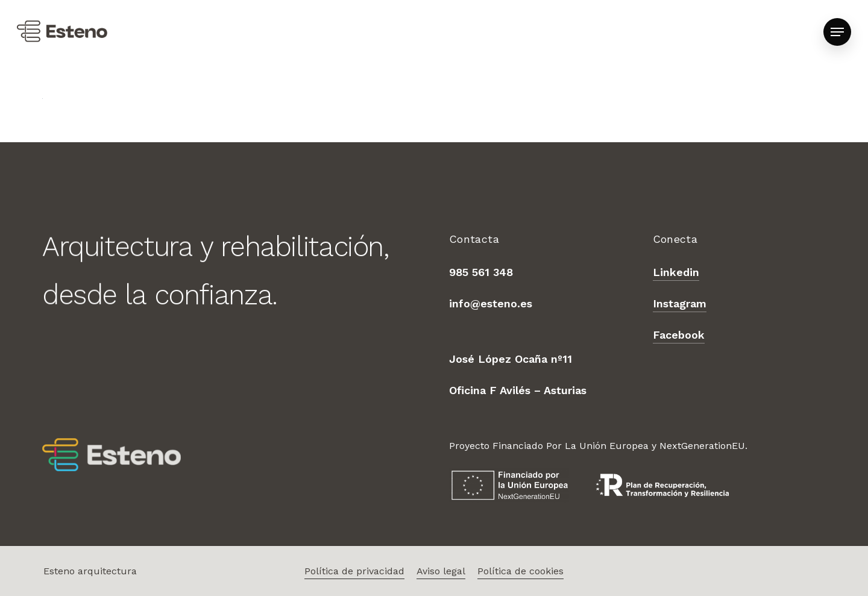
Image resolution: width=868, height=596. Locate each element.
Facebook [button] (679, 335)
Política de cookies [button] (520, 571)
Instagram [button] (680, 303)
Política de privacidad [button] (354, 571)
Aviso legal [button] (441, 571)
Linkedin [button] (676, 272)
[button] (837, 32)
